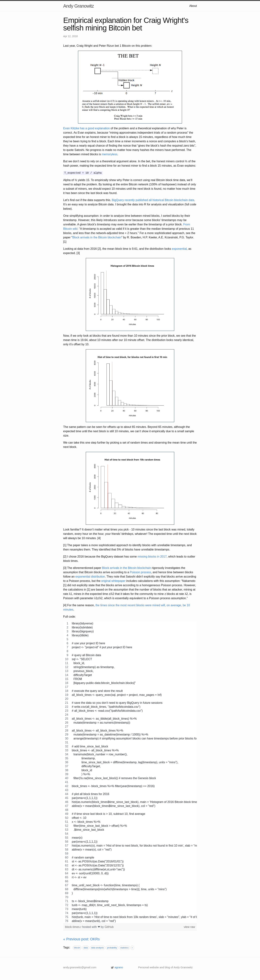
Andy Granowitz (79, 6)
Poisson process (140, 572)
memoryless (109, 154)
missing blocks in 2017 (152, 556)
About (193, 6)
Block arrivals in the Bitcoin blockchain (97, 237)
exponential (179, 248)
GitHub (109, 927)
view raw (189, 927)
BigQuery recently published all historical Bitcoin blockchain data (153, 200)
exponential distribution (90, 576)
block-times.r (74, 927)
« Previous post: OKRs (81, 939)
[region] (130, 772)
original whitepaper (113, 581)
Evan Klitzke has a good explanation (86, 128)
